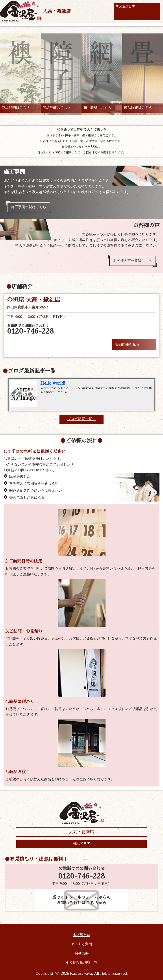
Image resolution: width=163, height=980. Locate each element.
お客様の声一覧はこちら (133, 261)
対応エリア (81, 844)
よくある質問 (81, 944)
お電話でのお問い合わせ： (30, 329)
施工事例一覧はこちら (29, 207)
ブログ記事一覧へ (81, 419)
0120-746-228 (81, 876)
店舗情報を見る (127, 345)
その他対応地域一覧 (81, 963)
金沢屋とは (81, 935)
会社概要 (81, 953)
